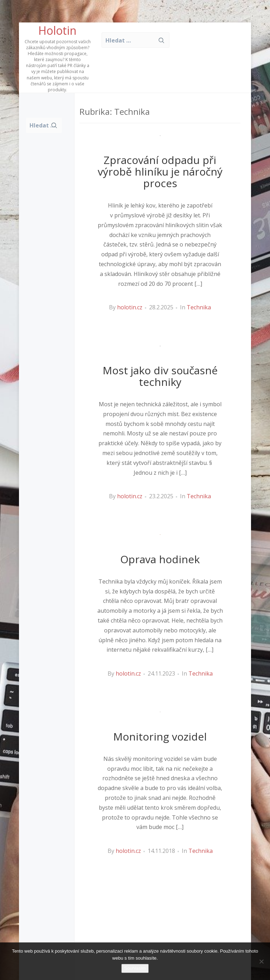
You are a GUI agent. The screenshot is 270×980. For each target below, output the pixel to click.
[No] (261, 961)
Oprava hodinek (160, 559)
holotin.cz (130, 307)
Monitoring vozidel (160, 736)
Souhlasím (135, 968)
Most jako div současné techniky (160, 376)
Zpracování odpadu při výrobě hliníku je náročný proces (160, 172)
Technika (199, 307)
